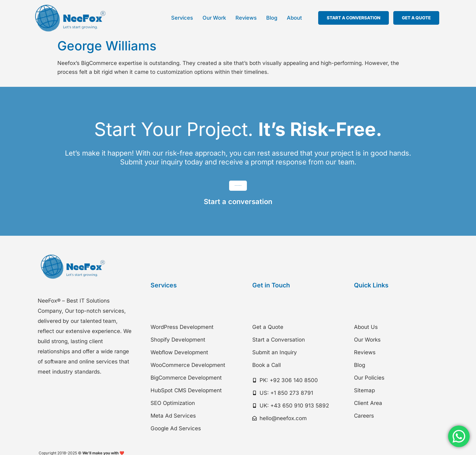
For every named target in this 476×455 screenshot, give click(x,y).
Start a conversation (238, 208)
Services (182, 18)
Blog (272, 18)
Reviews (246, 18)
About (294, 18)
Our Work (214, 18)
